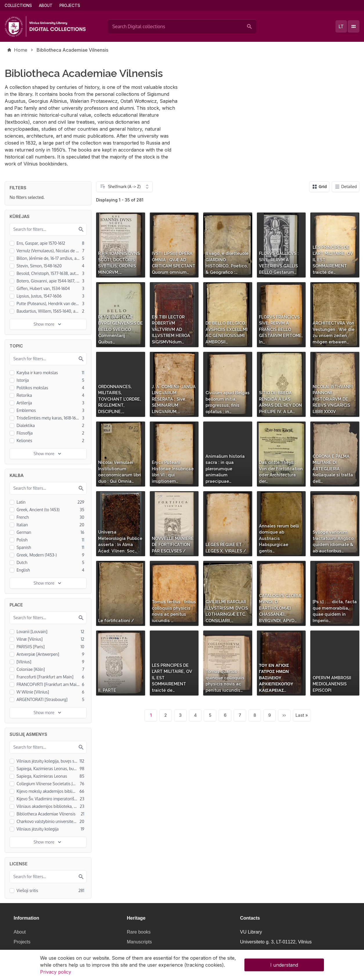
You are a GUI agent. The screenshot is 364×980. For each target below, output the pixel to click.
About (46, 6)
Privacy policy (56, 974)
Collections (18, 6)
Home (21, 50)
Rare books (139, 932)
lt (341, 26)
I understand (284, 967)
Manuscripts (139, 942)
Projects (70, 6)
